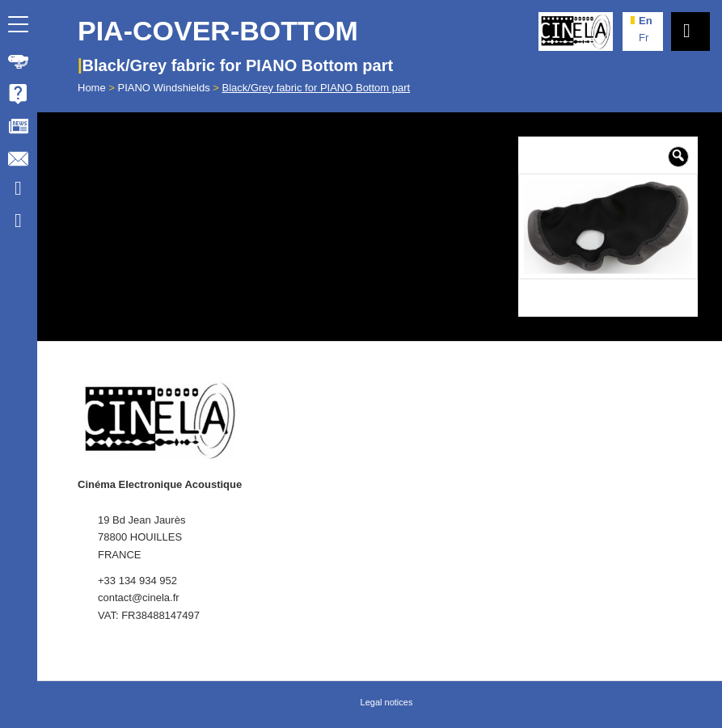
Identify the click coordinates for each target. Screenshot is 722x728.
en (646, 21)
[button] (678, 157)
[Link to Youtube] (18, 191)
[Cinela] (576, 32)
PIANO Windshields (164, 88)
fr (644, 38)
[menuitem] (19, 61)
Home (92, 88)
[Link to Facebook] (18, 223)
